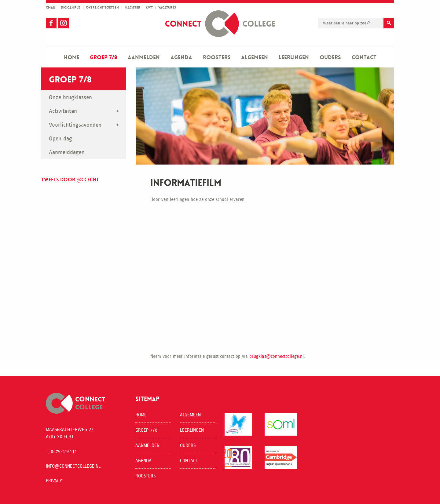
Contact (364, 57)
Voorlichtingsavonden (75, 125)
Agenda (181, 57)
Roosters (217, 57)
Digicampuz (71, 7)
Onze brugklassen (70, 97)
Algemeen (255, 57)
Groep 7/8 (103, 57)
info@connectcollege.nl (73, 466)
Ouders (330, 57)
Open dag (61, 138)
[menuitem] (72, 57)
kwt (149, 7)
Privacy (54, 481)
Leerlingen (294, 57)
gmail (51, 7)
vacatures (167, 7)
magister (132, 7)
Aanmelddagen (67, 152)
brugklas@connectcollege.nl (277, 356)
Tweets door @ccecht (70, 180)
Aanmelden (144, 57)
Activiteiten (63, 111)
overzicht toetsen (102, 7)
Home (72, 57)
